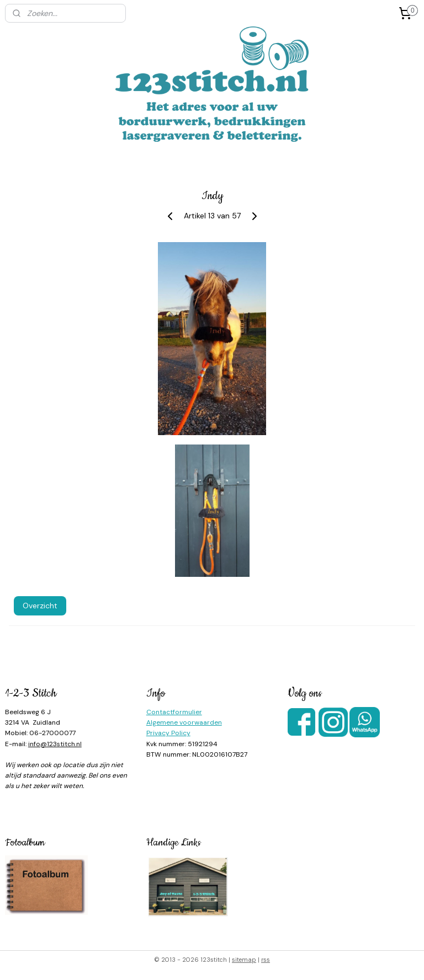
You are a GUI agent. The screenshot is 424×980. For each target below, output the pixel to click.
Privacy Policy (168, 733)
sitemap (244, 960)
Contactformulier (174, 712)
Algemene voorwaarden (184, 722)
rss (266, 960)
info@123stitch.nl (55, 744)
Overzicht (40, 606)
